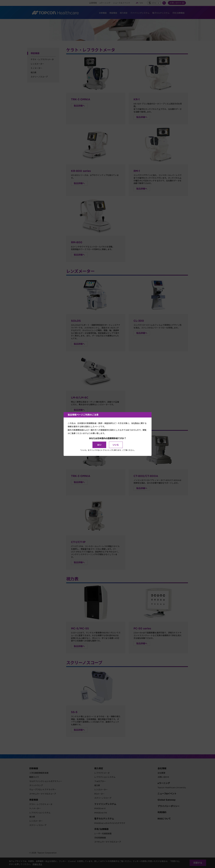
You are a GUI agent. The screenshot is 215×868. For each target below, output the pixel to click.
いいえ (116, 445)
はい (99, 445)
